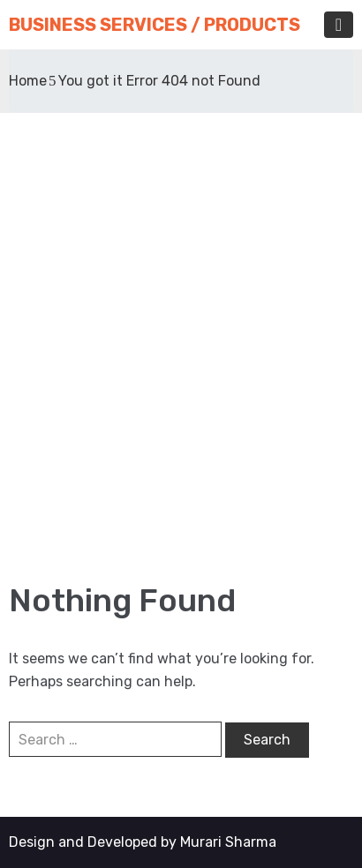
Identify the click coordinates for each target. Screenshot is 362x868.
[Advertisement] (181, 347)
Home (28, 81)
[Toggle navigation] (339, 25)
